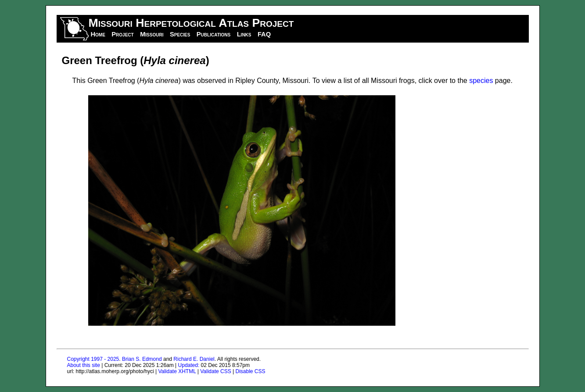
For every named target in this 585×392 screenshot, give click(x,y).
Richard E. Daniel (194, 359)
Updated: (189, 365)
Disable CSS (251, 371)
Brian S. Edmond (142, 359)
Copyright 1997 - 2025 (93, 359)
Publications (214, 34)
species (481, 81)
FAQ (264, 34)
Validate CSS (215, 371)
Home (98, 34)
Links (244, 34)
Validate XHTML (177, 371)
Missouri (152, 34)
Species (180, 34)
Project (122, 34)
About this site (84, 365)
